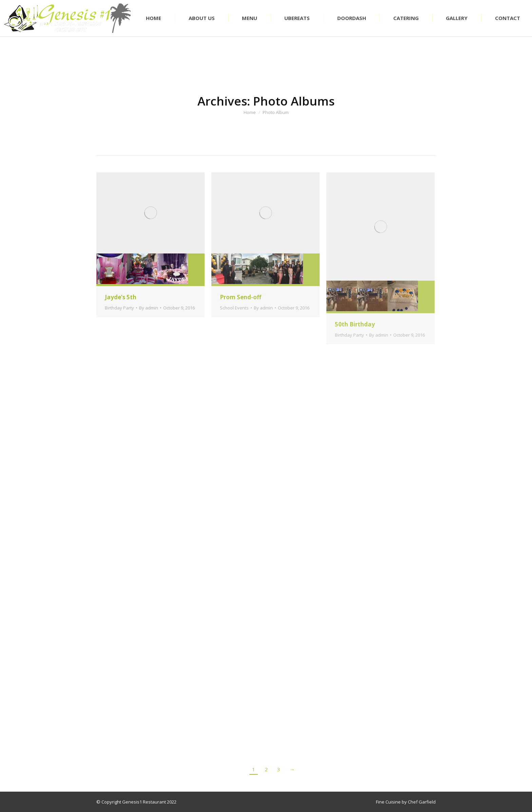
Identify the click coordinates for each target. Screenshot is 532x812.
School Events (234, 308)
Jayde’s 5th (121, 297)
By (149, 308)
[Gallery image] (150, 213)
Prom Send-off (241, 297)
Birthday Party (119, 308)
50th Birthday (355, 324)
